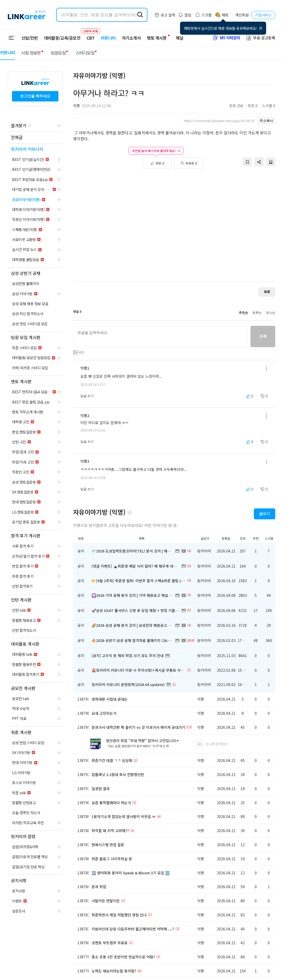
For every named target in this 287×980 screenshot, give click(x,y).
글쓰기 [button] (265, 514)
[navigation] (35, 138)
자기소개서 (131, 38)
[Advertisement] (49, 223)
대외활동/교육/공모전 (62, 38)
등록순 (257, 313)
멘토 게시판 (157, 38)
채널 (180, 38)
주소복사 (266, 121)
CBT (91, 35)
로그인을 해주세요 (35, 96)
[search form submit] (140, 15)
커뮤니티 (108, 38)
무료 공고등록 (260, 38)
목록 (267, 292)
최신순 (271, 313)
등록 (263, 336)
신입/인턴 (30, 38)
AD (200, 744)
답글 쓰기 (87, 396)
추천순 (243, 313)
